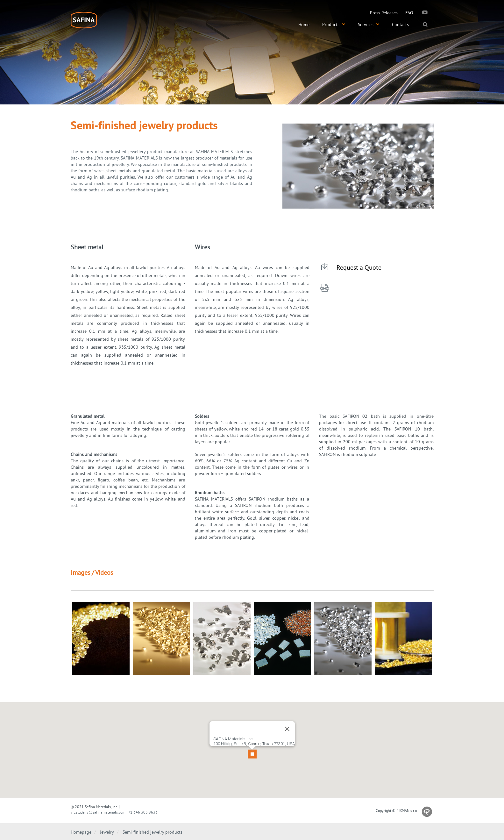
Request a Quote (359, 267)
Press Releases (384, 13)
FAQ (409, 13)
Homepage (81, 832)
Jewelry (107, 832)
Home (304, 25)
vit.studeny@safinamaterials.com (98, 812)
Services (369, 25)
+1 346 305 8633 (143, 812)
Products (334, 25)
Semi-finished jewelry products (153, 832)
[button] (252, 746)
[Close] (287, 724)
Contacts (400, 25)
